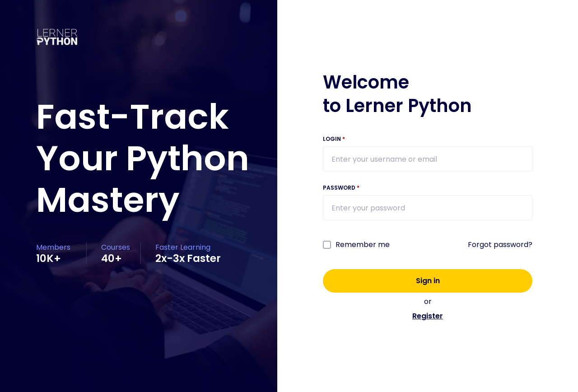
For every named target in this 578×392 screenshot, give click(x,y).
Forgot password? (500, 245)
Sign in (428, 281)
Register (428, 316)
